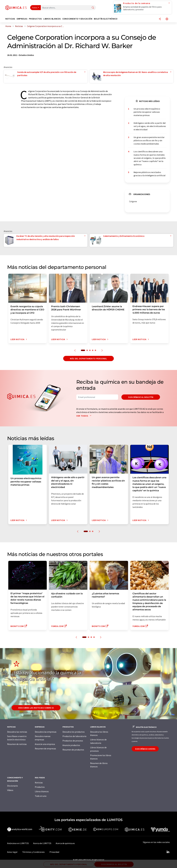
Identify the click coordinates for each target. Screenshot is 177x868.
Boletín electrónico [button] (106, 19)
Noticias (39, 783)
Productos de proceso (73, 741)
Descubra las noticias (17, 732)
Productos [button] (35, 19)
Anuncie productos (71, 745)
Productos (40, 787)
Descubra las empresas (46, 732)
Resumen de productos (73, 750)
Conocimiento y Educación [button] (77, 19)
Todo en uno (41, 796)
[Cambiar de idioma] (167, 19)
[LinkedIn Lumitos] (168, 852)
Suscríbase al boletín (141, 397)
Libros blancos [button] (52, 19)
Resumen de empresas (45, 749)
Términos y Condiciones (33, 852)
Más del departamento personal (88, 358)
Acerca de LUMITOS (42, 843)
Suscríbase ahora (145, 749)
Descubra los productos (74, 732)
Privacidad (54, 852)
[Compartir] (160, 19)
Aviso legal (12, 852)
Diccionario (13, 786)
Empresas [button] (22, 19)
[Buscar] (93, 8)
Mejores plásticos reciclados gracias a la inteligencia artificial (149, 174)
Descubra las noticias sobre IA (36, 708)
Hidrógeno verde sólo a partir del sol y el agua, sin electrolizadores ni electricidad (150, 126)
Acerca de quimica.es (65, 843)
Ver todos (84, 416)
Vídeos (10, 790)
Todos (35, 8)
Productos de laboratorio (74, 736)
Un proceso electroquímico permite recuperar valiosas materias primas (147, 112)
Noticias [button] (10, 19)
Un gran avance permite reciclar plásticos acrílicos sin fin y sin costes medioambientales (149, 140)
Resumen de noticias (17, 744)
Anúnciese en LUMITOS (18, 843)
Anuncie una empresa (45, 744)
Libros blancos (42, 791)
